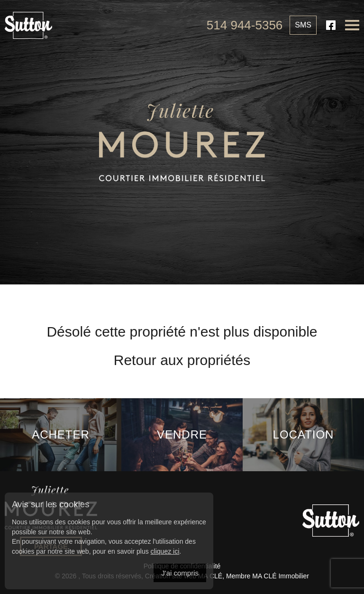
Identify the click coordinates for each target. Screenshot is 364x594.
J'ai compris (180, 573)
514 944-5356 (245, 25)
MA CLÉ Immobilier (281, 576)
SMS (303, 25)
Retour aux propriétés (182, 360)
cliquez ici (165, 551)
